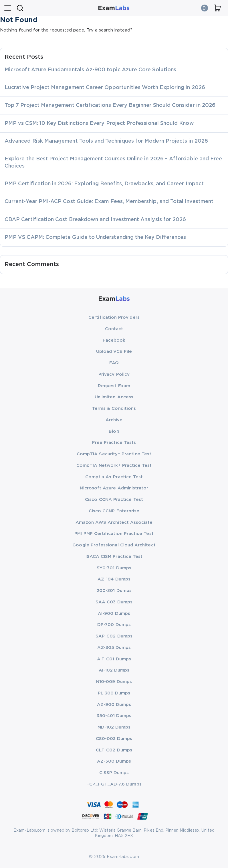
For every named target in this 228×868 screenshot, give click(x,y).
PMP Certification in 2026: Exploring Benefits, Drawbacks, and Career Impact (104, 184)
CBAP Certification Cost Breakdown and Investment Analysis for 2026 (95, 220)
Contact (114, 329)
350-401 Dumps (114, 716)
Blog (114, 431)
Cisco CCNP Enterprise (114, 511)
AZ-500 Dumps (114, 761)
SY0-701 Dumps (114, 568)
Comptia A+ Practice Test (114, 477)
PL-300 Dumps (114, 693)
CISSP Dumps (114, 773)
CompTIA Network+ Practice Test (114, 466)
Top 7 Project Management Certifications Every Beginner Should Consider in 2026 (110, 105)
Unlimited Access (114, 397)
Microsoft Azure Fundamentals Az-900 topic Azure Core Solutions (90, 70)
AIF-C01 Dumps (114, 659)
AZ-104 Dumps (114, 579)
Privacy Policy (114, 374)
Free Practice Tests (114, 443)
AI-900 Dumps (114, 614)
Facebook (114, 340)
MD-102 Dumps (114, 727)
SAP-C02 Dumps (114, 636)
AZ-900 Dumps (114, 705)
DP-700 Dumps (114, 625)
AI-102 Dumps (114, 670)
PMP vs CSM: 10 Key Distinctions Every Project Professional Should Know (99, 123)
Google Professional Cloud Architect (114, 545)
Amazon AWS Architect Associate (114, 522)
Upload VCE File (114, 352)
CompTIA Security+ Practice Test (114, 454)
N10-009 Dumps (114, 682)
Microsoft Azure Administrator (114, 488)
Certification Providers (114, 317)
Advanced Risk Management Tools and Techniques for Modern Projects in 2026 (106, 141)
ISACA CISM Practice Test (114, 557)
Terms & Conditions (114, 409)
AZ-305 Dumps (114, 648)
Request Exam (114, 386)
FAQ (114, 363)
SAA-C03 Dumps (114, 602)
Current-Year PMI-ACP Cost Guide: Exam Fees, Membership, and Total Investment (109, 202)
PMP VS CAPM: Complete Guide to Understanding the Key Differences (95, 237)
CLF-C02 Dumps (114, 750)
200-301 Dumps (114, 591)
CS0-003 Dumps (114, 739)
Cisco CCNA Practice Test (114, 500)
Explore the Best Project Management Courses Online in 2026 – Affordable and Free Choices (113, 163)
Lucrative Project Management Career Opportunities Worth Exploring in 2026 (105, 88)
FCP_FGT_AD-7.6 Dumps (114, 784)
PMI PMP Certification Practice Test (114, 534)
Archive (114, 420)
